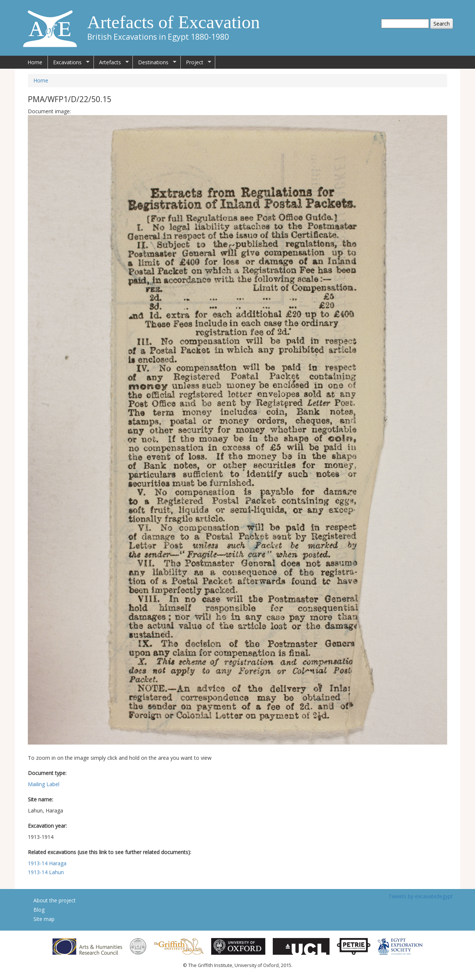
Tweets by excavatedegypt (421, 896)
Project (196, 62)
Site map (44, 919)
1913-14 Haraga (47, 863)
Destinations (155, 62)
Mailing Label (44, 784)
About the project (55, 900)
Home (35, 62)
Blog (39, 910)
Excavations (69, 62)
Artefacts (111, 62)
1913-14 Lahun (46, 872)
